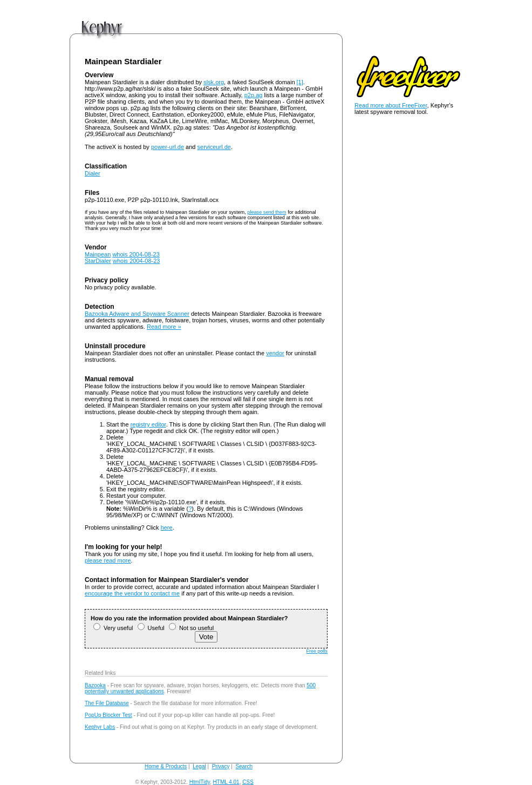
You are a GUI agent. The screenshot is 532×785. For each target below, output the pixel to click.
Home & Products (166, 766)
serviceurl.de (214, 147)
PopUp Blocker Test (108, 715)
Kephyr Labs (100, 727)
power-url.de (168, 147)
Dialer (93, 173)
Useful (151, 628)
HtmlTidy (200, 782)
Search (244, 766)
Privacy (221, 766)
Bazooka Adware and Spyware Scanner (137, 314)
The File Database (107, 703)
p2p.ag (254, 95)
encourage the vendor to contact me (132, 593)
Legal (199, 766)
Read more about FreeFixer (391, 105)
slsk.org (214, 82)
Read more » (164, 327)
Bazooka (95, 685)
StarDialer (98, 261)
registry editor (148, 424)
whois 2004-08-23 (136, 254)
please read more (108, 560)
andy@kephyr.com (278, 782)
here (167, 527)
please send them (267, 212)
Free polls (317, 651)
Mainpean (98, 254)
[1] (300, 82)
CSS (248, 782)
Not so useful (191, 628)
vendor (275, 353)
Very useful (113, 628)
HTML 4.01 (226, 782)
